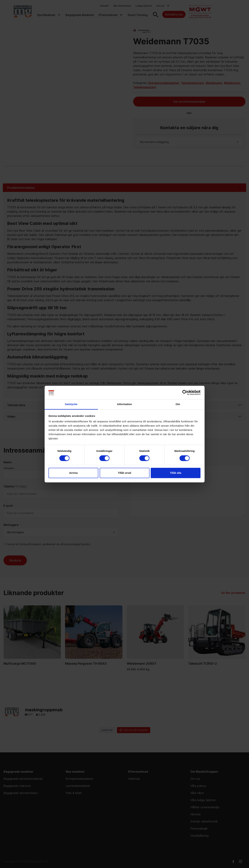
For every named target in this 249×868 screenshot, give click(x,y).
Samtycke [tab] (71, 404)
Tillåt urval (124, 473)
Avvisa (73, 473)
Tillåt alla (176, 473)
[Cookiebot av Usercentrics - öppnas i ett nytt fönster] (185, 392)
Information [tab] (125, 404)
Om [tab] (178, 404)
